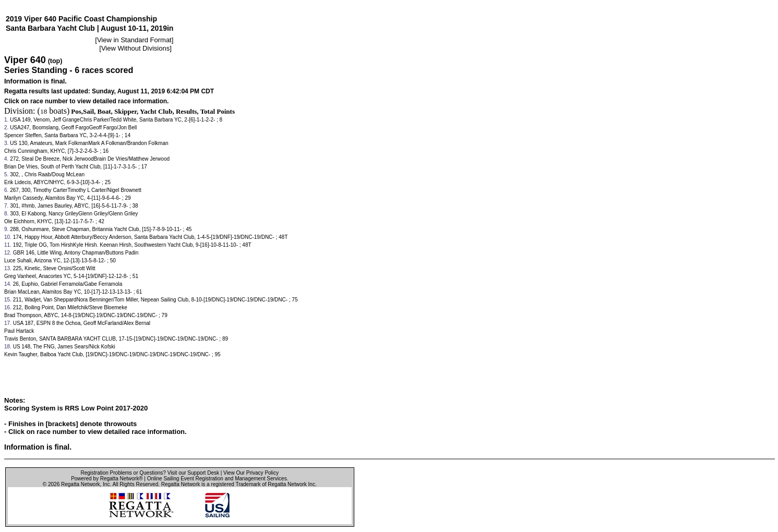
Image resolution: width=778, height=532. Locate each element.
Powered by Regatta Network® (107, 479)
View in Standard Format (134, 40)
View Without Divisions (135, 48)
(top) (55, 61)
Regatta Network (80, 484)
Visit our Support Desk (193, 473)
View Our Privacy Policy (251, 473)
